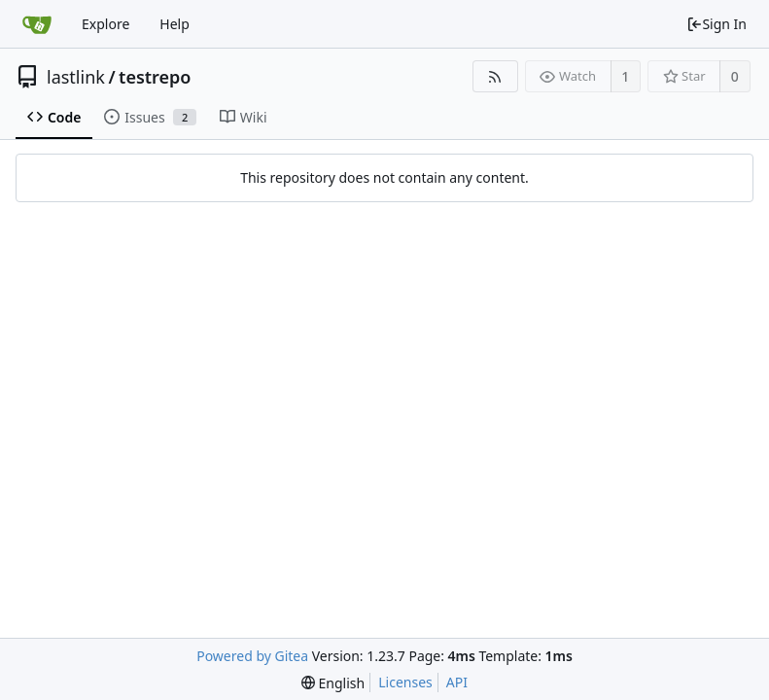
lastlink (76, 77)
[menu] (333, 683)
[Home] (37, 24)
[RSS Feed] (495, 76)
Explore (105, 24)
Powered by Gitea (252, 656)
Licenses (405, 682)
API (457, 682)
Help (175, 24)
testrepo (155, 77)
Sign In (717, 24)
